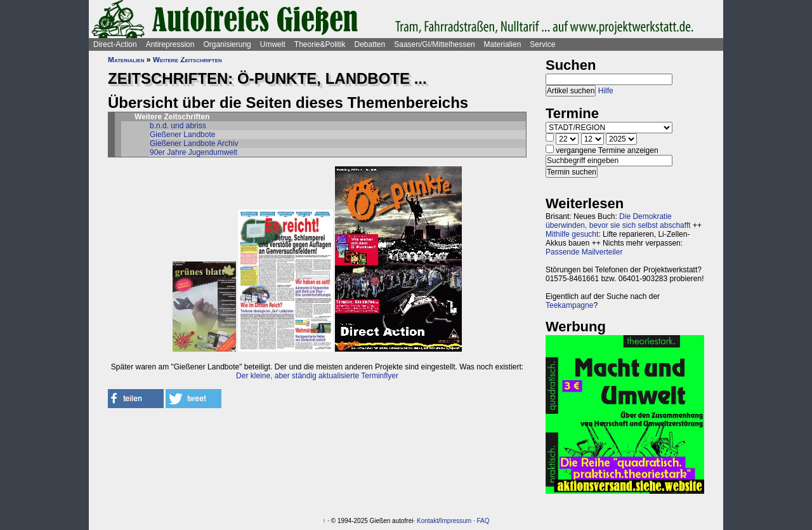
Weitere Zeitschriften (187, 60)
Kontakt (428, 521)
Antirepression (170, 44)
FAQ (483, 521)
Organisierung (227, 44)
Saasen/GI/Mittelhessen (434, 44)
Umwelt (273, 44)
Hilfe (606, 91)
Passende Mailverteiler (584, 252)
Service (542, 44)
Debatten (370, 44)
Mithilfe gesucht (572, 234)
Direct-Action (115, 44)
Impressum (456, 521)
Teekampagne (569, 305)
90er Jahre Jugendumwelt (193, 152)
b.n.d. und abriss (178, 126)
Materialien (503, 44)
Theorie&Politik (320, 44)
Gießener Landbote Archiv (194, 143)
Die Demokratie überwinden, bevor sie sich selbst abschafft (618, 221)
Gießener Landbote (182, 135)
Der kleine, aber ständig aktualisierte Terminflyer (317, 376)
